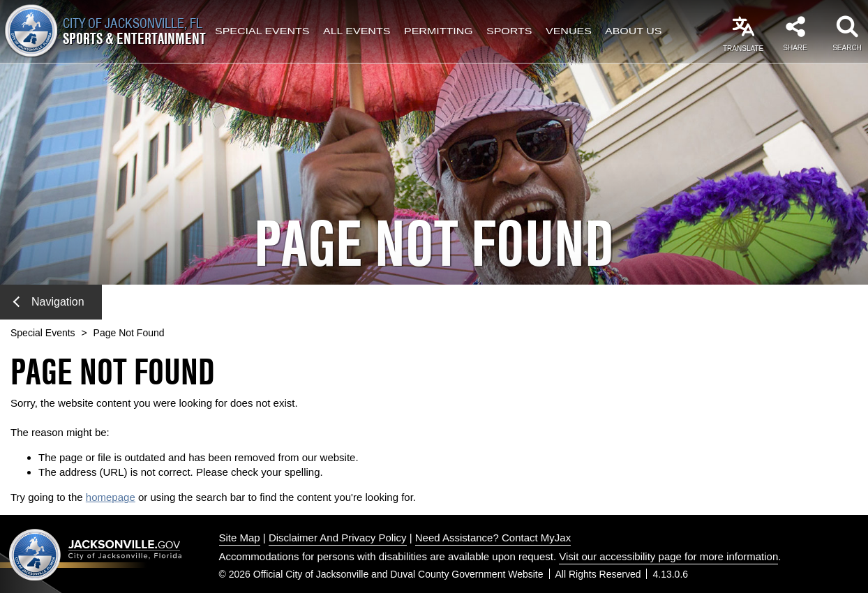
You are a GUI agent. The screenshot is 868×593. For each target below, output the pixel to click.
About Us (634, 31)
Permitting (439, 31)
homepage (111, 497)
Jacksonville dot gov (96, 554)
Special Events (262, 31)
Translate (743, 48)
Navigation (49, 302)
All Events (357, 31)
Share (795, 48)
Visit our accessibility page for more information (668, 556)
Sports (509, 31)
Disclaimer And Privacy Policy (338, 538)
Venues (569, 31)
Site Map (240, 538)
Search (847, 48)
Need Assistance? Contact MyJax (493, 538)
